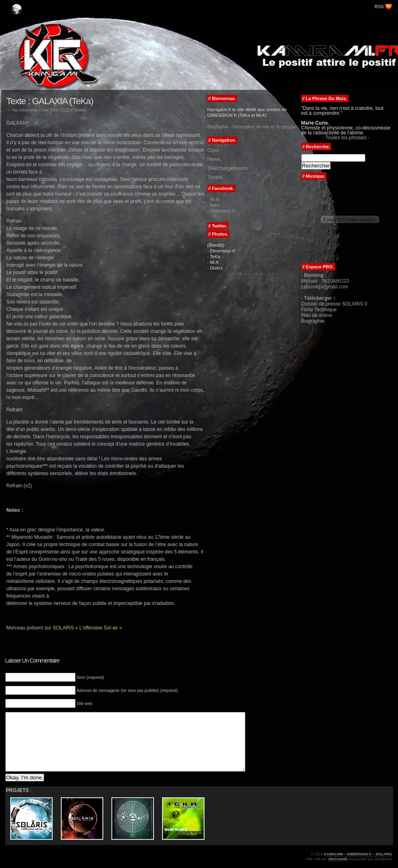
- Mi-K (213, 199)
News (214, 159)
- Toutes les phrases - (346, 138)
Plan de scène (317, 315)
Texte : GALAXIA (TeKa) (50, 101)
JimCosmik (338, 859)
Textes (80, 110)
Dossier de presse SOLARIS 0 (334, 304)
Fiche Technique (319, 310)
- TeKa (214, 205)
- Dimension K (221, 211)
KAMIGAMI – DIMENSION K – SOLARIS (54, 5)
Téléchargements (228, 168)
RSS (379, 7)
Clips (213, 150)
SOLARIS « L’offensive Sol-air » (87, 628)
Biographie (313, 321)
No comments (25, 110)
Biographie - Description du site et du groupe (252, 127)
